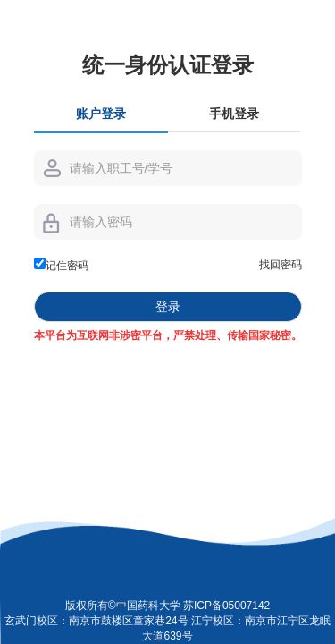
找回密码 (281, 265)
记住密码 (61, 265)
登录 (168, 307)
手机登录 (234, 114)
